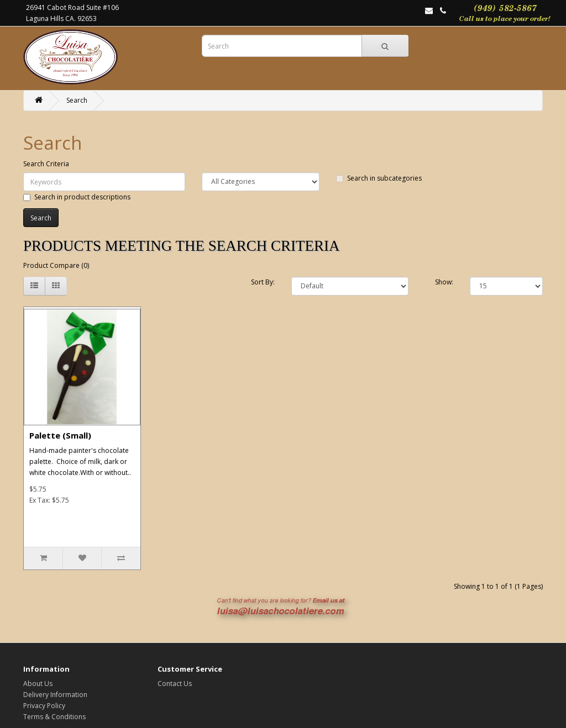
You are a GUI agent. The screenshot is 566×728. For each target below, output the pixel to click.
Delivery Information (55, 695)
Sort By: (263, 282)
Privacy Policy (44, 706)
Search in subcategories (379, 178)
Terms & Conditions (54, 717)
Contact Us (175, 684)
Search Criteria (46, 164)
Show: (444, 282)
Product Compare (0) (56, 265)
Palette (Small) (60, 435)
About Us (38, 684)
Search (77, 100)
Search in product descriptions (77, 197)
